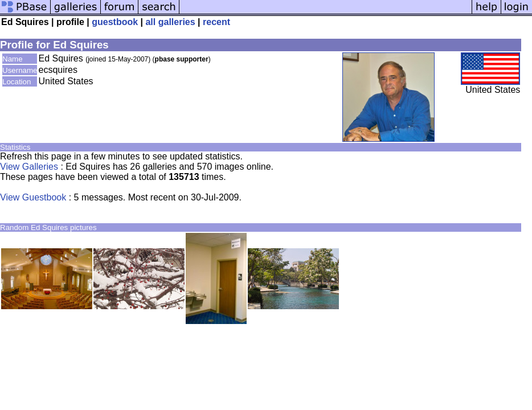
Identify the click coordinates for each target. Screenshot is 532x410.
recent (216, 22)
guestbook (115, 22)
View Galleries (29, 167)
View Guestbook (33, 197)
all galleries (170, 22)
